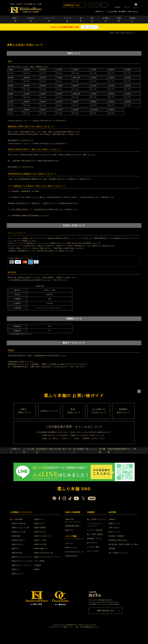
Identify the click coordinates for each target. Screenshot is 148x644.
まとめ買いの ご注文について (99, 415)
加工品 (92, 19)
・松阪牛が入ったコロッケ (22, 577)
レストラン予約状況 (95, 542)
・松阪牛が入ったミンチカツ (23, 573)
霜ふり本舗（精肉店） (96, 546)
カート (136, 7)
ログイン (127, 7)
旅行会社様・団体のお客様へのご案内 (123, 556)
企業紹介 (112, 531)
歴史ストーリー (115, 543)
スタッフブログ (93, 563)
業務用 (119, 19)
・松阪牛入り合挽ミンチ (45, 547)
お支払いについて (49, 415)
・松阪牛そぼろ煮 (42, 556)
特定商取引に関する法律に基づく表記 (56, 460)
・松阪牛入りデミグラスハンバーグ (49, 568)
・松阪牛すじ (17, 560)
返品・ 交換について (74, 415)
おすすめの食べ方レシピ (75, 563)
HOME (111, 32)
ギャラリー (70, 555)
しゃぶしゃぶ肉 (49, 19)
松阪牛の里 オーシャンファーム (74, 532)
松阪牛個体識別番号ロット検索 (123, 460)
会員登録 (117, 7)
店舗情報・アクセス (95, 550)
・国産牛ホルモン (42, 543)
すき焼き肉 (31, 19)
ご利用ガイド (99, 11)
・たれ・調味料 (41, 573)
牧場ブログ (70, 542)
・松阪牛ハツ (17, 581)
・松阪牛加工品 (18, 564)
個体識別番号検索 (73, 537)
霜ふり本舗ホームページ (97, 531)
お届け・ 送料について (25, 415)
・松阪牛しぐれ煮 (42, 552)
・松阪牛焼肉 (17, 547)
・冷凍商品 (40, 577)
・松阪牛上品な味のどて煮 (46, 564)
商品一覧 (16, 19)
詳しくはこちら (90, 27)
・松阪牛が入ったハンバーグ (23, 568)
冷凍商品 (106, 19)
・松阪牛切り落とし (19, 552)
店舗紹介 (132, 19)
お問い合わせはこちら (105, 621)
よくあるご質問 (93, 558)
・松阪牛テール (41, 535)
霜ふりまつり (92, 554)
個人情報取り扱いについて (86, 460)
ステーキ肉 (67, 19)
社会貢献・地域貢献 (116, 547)
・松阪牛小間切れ (42, 539)
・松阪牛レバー (41, 531)
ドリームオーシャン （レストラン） (95, 536)
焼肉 (81, 19)
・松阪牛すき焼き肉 (19, 535)
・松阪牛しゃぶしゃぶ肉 (21, 539)
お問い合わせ (133, 11)
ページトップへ (139, 391)
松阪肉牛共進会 (72, 567)
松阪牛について (115, 535)
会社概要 (122, 11)
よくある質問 (112, 11)
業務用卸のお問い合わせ (118, 552)
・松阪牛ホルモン (18, 556)
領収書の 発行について (123, 415)
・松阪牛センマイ (18, 585)
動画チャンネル (72, 559)
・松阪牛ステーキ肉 (19, 543)
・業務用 (39, 581)
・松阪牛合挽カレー (43, 560)
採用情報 (112, 560)
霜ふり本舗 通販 (18, 531)
